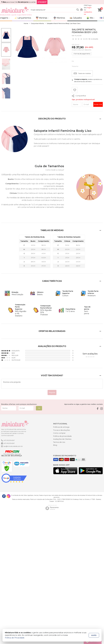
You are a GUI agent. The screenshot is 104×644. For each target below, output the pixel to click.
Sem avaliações (90, 354)
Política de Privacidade (15, 638)
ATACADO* (42, 2)
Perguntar (52, 392)
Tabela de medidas (82, 73)
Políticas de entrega (61, 427)
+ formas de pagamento (82, 54)
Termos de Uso (59, 442)
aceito (94, 635)
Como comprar (59, 433)
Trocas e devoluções (62, 430)
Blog (55, 445)
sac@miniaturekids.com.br (13, 446)
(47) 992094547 (9, 440)
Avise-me (98, 104)
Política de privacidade (62, 436)
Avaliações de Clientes (62, 439)
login (89, 7)
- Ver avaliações (85, 39)
